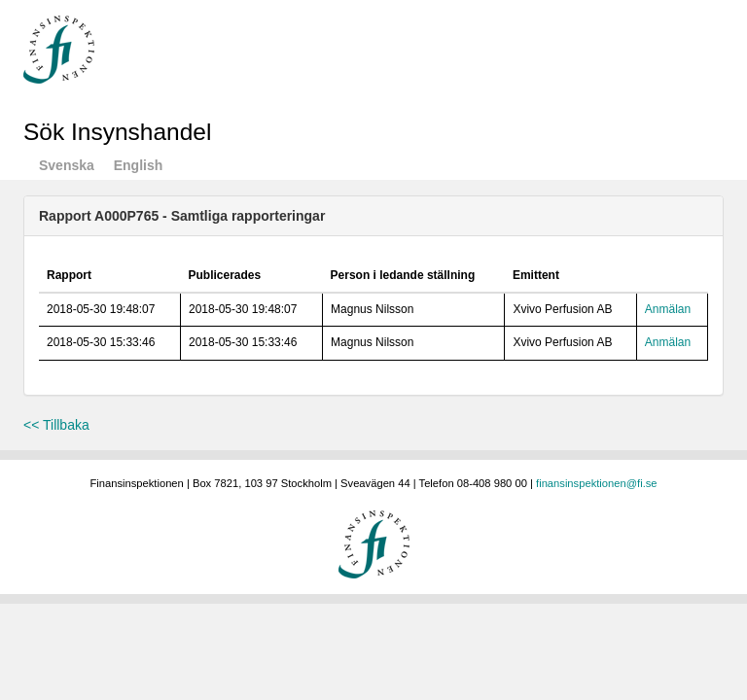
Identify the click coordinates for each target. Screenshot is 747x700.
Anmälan (668, 309)
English (139, 165)
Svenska (67, 165)
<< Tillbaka (56, 425)
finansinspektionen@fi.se (597, 483)
